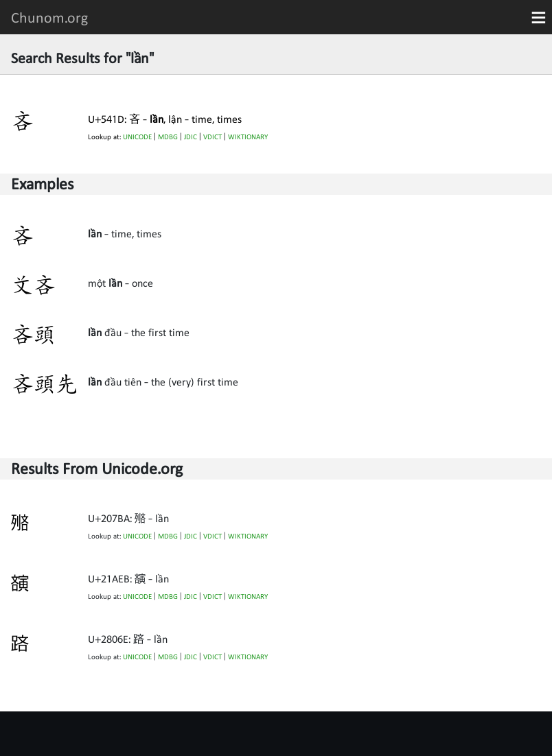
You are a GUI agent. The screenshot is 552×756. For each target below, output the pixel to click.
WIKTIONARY (248, 137)
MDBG (168, 137)
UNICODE (137, 137)
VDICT (212, 137)
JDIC (191, 137)
